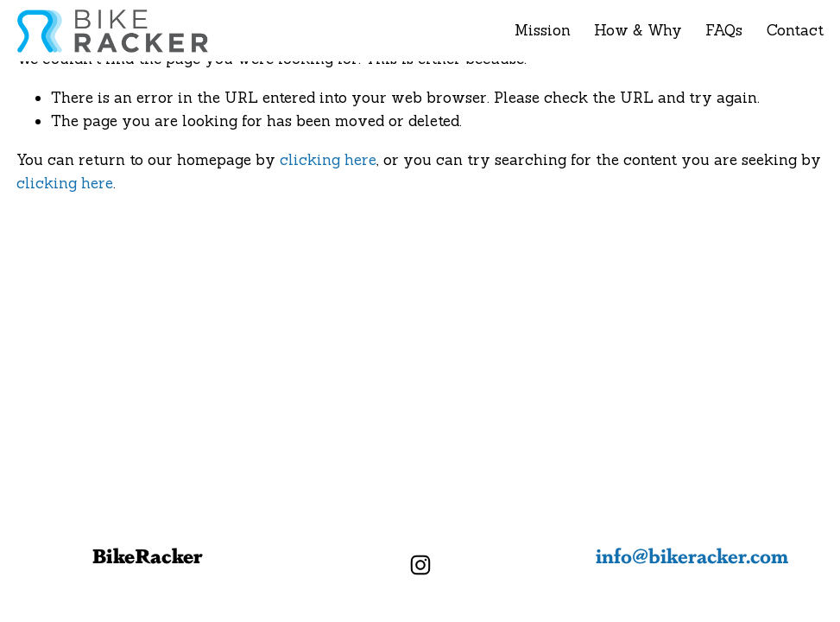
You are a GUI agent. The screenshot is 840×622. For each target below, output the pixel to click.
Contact (795, 30)
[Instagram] (420, 565)
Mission (543, 30)
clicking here (328, 160)
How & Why (638, 30)
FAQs (724, 30)
